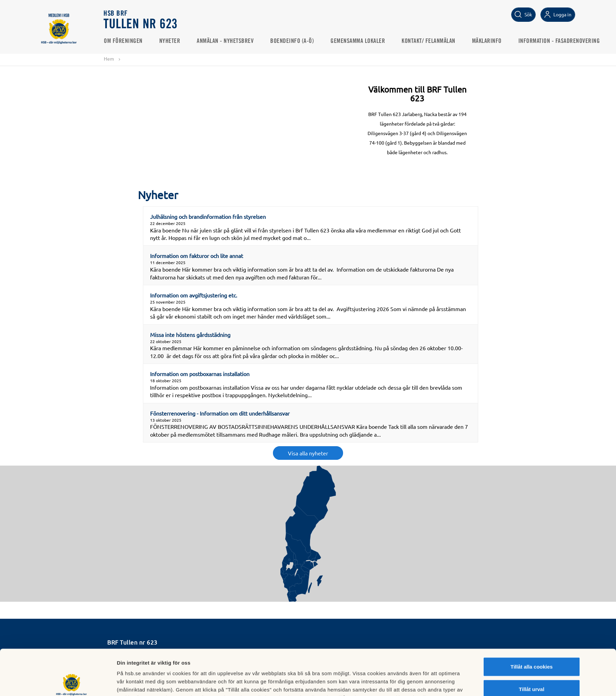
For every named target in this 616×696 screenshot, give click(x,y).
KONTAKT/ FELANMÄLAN (429, 41)
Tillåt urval (532, 643)
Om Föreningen (124, 41)
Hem (109, 59)
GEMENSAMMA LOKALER (358, 41)
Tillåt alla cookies (532, 621)
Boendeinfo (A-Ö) (292, 41)
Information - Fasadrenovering (559, 41)
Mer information (390, 683)
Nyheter (170, 41)
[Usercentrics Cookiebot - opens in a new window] (72, 683)
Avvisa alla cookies (531, 666)
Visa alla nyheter (308, 453)
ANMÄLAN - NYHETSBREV (225, 41)
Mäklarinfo (487, 41)
